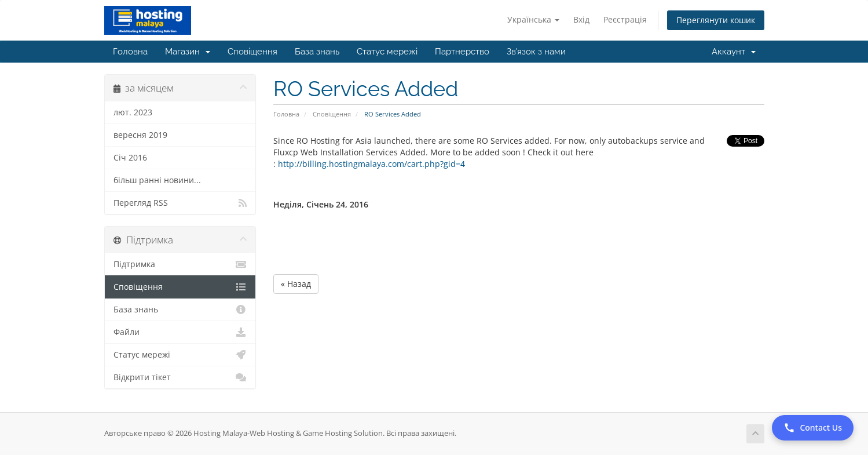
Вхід (581, 19)
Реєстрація (625, 19)
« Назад (296, 284)
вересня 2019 (140, 135)
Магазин (188, 52)
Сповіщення (252, 52)
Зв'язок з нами (536, 52)
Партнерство (462, 52)
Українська (533, 19)
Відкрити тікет (180, 377)
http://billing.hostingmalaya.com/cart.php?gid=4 (370, 164)
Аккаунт (734, 52)
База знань (317, 52)
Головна (130, 52)
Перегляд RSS (180, 203)
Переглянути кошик (716, 20)
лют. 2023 (133, 112)
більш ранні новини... (157, 180)
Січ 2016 (130, 158)
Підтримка (180, 264)
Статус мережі (387, 52)
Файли (180, 332)
